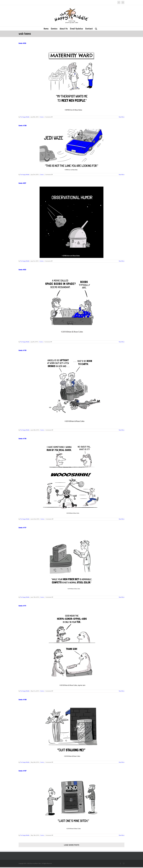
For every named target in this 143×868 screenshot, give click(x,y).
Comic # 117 (22, 528)
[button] (96, 29)
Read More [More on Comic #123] (122, 342)
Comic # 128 (23, 125)
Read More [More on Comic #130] (122, 117)
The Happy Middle (25, 117)
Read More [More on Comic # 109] (122, 762)
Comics (42, 117)
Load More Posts (72, 845)
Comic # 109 (23, 700)
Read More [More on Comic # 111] (122, 691)
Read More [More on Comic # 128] (122, 175)
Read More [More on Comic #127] (122, 261)
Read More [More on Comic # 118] (122, 519)
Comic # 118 (22, 439)
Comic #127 (22, 183)
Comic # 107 (23, 771)
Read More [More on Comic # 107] (122, 835)
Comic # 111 (22, 606)
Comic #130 (22, 43)
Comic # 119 (22, 350)
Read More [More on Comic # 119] (122, 430)
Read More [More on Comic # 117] (122, 597)
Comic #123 (22, 270)
